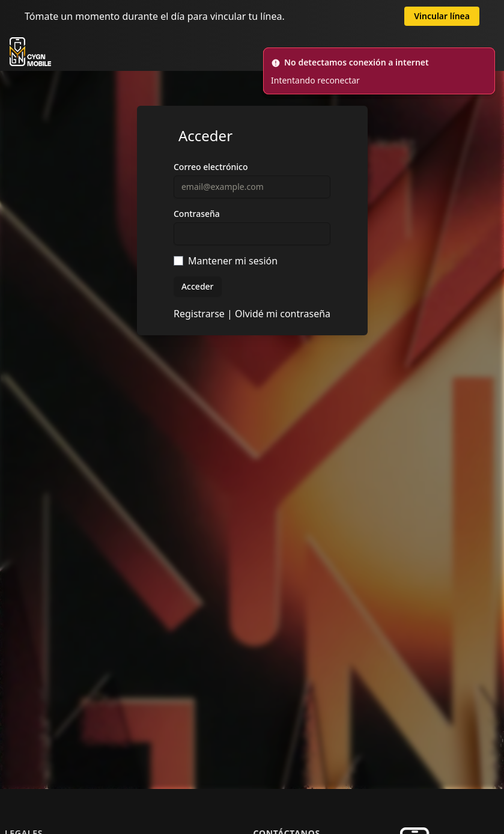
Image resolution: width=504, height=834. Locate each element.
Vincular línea (442, 16)
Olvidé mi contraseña (283, 314)
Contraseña (197, 214)
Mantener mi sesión (233, 261)
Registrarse (199, 314)
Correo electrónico (211, 167)
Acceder (198, 286)
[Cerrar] (487, 55)
